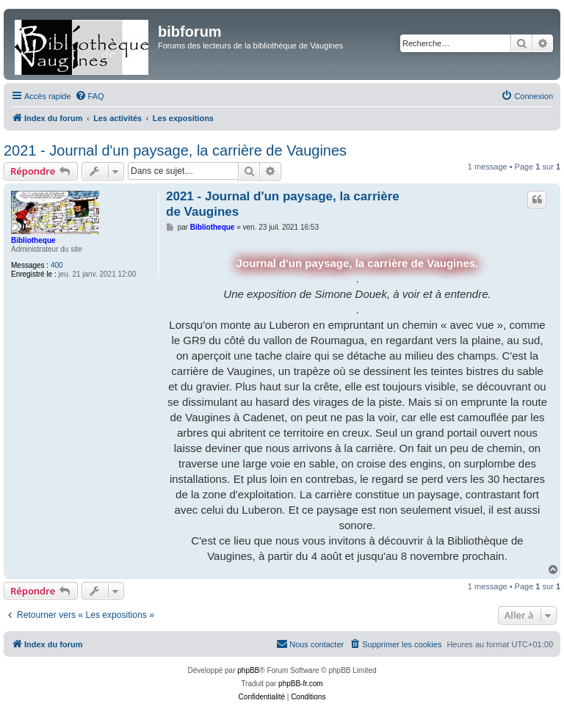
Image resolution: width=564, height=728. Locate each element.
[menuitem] (90, 96)
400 (57, 265)
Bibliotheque (33, 240)
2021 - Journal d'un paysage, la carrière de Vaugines (175, 150)
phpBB (248, 670)
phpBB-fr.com (301, 684)
